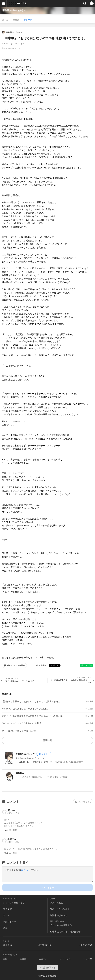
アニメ (6, 915)
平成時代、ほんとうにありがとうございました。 (26, 709)
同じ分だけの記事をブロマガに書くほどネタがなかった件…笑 (32, 716)
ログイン (25, 870)
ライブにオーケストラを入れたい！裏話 (21, 723)
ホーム (5, 20)
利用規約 (7, 945)
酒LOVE (13, 812)
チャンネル (65, 959)
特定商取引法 (45, 945)
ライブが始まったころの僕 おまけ (19, 731)
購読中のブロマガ (59, 915)
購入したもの (57, 903)
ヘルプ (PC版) (85, 945)
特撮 (5, 928)
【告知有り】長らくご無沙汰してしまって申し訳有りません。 (32, 701)
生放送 (16, 20)
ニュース (43, 959)
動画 (5, 959)
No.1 (6, 830)
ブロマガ (28, 20)
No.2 (6, 853)
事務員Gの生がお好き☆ (14, 10)
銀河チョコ (13, 841)
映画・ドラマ (10, 922)
